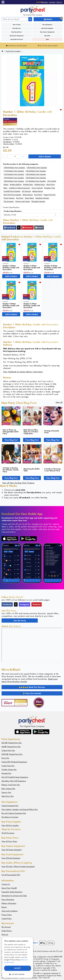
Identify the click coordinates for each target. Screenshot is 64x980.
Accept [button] (18, 968)
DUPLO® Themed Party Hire (12, 754)
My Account (6, 927)
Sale (47, 39)
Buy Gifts (47, 36)
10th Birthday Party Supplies (37, 168)
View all (59, 402)
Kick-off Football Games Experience (15, 777)
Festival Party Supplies (13, 51)
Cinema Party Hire (8, 751)
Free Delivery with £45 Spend (16, 46)
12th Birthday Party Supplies (36, 171)
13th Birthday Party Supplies (14, 174)
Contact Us (6, 884)
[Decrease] (7, 156)
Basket (53, 19)
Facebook (10, 227)
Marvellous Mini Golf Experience (14, 781)
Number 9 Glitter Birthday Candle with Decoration (11, 306)
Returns (4, 907)
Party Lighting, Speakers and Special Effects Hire (20, 810)
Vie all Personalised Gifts (11, 875)
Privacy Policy (7, 915)
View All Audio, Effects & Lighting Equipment (18, 867)
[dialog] (18, 958)
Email (39, 227)
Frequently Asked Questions (12, 892)
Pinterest (27, 227)
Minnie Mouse (28, 195)
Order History (7, 931)
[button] (18, 974)
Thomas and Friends (23, 201)
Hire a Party (17, 25)
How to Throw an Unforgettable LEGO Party (11, 432)
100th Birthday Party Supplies (14, 168)
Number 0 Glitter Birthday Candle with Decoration (32, 306)
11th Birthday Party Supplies (14, 171)
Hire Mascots (17, 28)
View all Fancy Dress (9, 841)
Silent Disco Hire (8, 796)
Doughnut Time (50, 188)
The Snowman (9, 201)
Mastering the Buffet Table (32, 470)
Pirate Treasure (9, 198)
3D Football (52, 181)
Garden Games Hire (9, 770)
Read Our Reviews (32, 687)
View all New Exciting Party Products (18, 483)
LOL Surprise (26, 191)
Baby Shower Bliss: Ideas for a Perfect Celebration (31, 432)
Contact (52, 2)
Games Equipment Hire (10, 806)
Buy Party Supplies (47, 28)
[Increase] (23, 156)
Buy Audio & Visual (17, 39)
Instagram (25, 604)
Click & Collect (9, 144)
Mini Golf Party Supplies (12, 195)
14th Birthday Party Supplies (36, 174)
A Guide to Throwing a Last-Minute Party (52, 470)
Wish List (5, 935)
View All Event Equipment (11, 858)
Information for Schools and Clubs (14, 896)
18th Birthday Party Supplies (14, 181)
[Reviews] (42, 2)
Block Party (51, 185)
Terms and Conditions (10, 911)
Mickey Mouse (38, 191)
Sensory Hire (6, 792)
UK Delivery (7, 142)
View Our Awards (32, 693)
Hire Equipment (47, 25)
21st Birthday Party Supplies (36, 181)
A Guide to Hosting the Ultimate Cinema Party (11, 470)
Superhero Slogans (42, 198)
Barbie (6, 185)
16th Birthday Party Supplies (36, 178)
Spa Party (20, 198)
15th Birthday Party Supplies (14, 178)
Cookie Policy (7, 919)
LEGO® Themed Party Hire (12, 743)
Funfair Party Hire (8, 766)
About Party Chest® (9, 888)
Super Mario (29, 198)
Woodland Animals (38, 201)
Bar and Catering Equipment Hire (14, 813)
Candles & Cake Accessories (19, 188)
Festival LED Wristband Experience (14, 762)
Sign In (59, 2)
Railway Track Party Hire (11, 785)
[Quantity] (15, 156)
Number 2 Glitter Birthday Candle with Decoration (11, 268)
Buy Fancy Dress (17, 32)
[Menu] (3, 2)
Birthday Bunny (40, 185)
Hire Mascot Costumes (10, 817)
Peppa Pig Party (50, 195)
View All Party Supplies (10, 826)
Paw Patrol (38, 195)
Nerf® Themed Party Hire (11, 747)
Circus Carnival (37, 188)
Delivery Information (9, 903)
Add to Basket (45, 156)
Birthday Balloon (16, 185)
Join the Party (20, 620)
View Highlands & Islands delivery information (23, 372)
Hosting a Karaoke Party (52, 432)
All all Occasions (8, 833)
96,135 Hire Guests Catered (48, 46)
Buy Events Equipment (17, 36)
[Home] (2, 51)
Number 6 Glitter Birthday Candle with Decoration (32, 268)
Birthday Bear (28, 185)
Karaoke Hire (6, 773)
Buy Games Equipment (47, 32)
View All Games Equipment (12, 850)
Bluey (5, 188)
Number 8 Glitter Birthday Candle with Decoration (53, 268)
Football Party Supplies (12, 191)
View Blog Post (11, 440)
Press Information (8, 900)
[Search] (30, 19)
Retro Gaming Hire (8, 789)
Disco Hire (5, 758)
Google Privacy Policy (12, 960)
